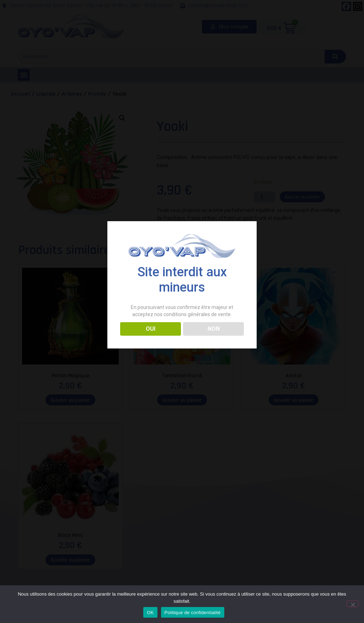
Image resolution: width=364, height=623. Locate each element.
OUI (151, 329)
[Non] (353, 604)
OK (150, 613)
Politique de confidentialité (193, 613)
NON (214, 329)
